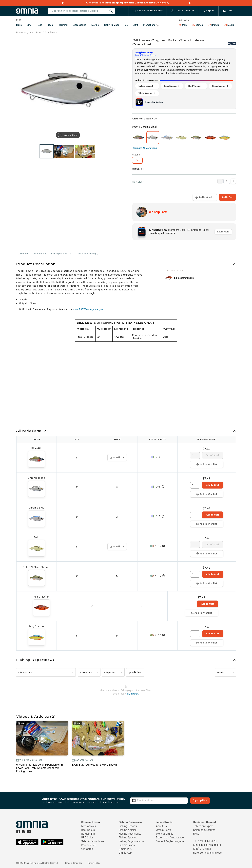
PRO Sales (87, 838)
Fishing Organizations (131, 841)
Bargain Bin (88, 834)
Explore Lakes (127, 845)
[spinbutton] (195, 455)
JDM (135, 25)
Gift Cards (87, 849)
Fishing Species (128, 838)
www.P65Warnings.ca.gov (88, 309)
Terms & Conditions (74, 863)
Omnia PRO (125, 849)
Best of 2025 (89, 845)
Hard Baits (36, 33)
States (197, 25)
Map (183, 25)
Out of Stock (213, 455)
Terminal (63, 25)
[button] (126, 264)
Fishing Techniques (130, 834)
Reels (50, 25)
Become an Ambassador (170, 838)
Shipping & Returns (204, 830)
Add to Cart (227, 197)
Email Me (117, 457)
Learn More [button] (223, 232)
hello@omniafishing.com (208, 853)
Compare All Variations (145, 148)
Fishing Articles (128, 830)
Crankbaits (51, 33)
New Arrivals (89, 826)
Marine (95, 25)
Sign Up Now (200, 800)
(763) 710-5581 (202, 849)
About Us (161, 826)
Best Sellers (88, 830)
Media (229, 25)
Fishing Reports (128, 826)
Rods (39, 25)
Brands (213, 25)
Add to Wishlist (205, 197)
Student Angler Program (170, 841)
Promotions (151, 25)
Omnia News (163, 830)
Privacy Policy (94, 863)
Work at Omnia (165, 834)
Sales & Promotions (93, 841)
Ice (126, 25)
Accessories (80, 25)
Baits (19, 25)
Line (29, 25)
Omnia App (125, 853)
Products (21, 33)
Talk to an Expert (203, 826)
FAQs (196, 834)
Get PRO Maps (112, 25)
